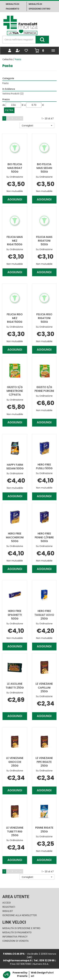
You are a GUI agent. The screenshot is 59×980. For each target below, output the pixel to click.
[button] (37, 126)
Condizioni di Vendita (15, 941)
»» (21, 118)
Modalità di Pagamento (17, 932)
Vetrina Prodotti (13, 94)
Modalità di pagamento (13, 6)
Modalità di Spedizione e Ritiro (21, 928)
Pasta (5, 83)
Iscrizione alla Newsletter (20, 915)
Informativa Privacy (15, 937)
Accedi (7, 903)
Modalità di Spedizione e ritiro (39, 6)
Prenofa (22, 976)
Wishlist (8, 911)
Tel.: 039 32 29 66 (44, 960)
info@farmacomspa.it (17, 960)
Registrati (9, 907)
